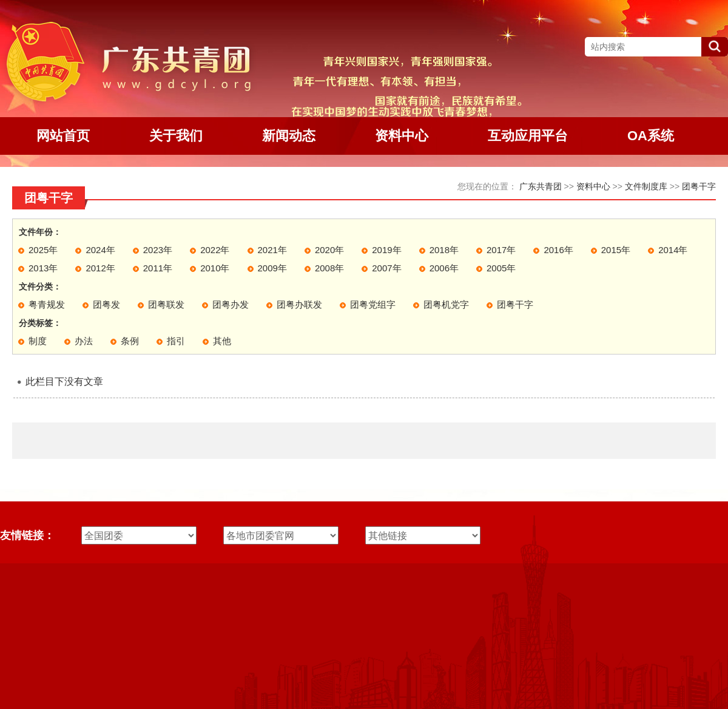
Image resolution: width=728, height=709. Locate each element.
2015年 (616, 250)
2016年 (558, 250)
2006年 (444, 268)
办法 (84, 341)
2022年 (215, 250)
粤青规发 (47, 304)
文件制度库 (646, 186)
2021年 (272, 250)
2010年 (215, 268)
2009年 (272, 268)
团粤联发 (166, 304)
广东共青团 (541, 186)
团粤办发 (231, 304)
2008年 (329, 268)
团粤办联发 (299, 304)
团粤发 (106, 304)
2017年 (501, 250)
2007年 (386, 268)
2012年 (100, 268)
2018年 (444, 250)
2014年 (673, 250)
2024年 (100, 250)
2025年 (43, 250)
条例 (130, 341)
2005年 (501, 268)
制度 (38, 341)
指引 (176, 341)
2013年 (43, 268)
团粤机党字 (446, 304)
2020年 (329, 250)
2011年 (158, 268)
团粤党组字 (373, 304)
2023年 (158, 250)
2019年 (386, 250)
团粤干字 (699, 186)
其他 (222, 341)
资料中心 (593, 186)
